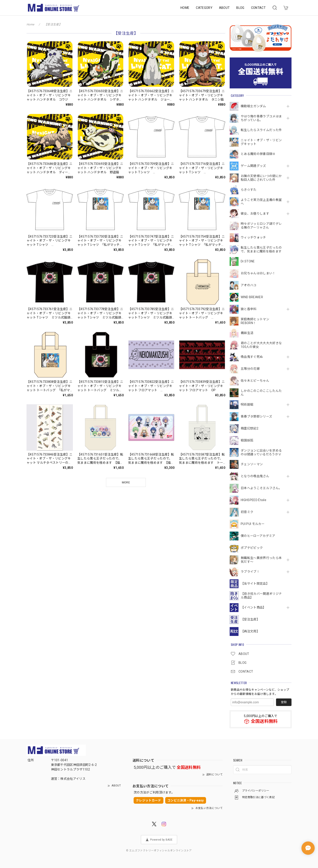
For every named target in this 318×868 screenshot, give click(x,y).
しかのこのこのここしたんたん (261, 393)
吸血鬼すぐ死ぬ (252, 357)
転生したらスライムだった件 (261, 130)
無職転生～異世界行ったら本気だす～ (261, 560)
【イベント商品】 (253, 607)
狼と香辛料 (249, 309)
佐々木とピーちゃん (255, 381)
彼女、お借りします (255, 214)
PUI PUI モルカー (253, 524)
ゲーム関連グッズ (253, 166)
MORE (126, 482)
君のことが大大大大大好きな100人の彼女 (261, 345)
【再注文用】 (250, 631)
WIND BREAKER (252, 297)
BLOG (240, 8)
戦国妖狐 (247, 440)
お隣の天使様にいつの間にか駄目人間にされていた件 (261, 178)
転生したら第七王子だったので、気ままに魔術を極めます (261, 249)
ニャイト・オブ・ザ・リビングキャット (261, 142)
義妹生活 (247, 333)
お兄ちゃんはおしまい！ (258, 273)
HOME (185, 8)
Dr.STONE (248, 261)
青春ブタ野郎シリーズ (256, 416)
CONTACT (258, 8)
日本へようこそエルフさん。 (261, 488)
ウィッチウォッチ (253, 237)
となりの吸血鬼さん (255, 476)
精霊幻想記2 (250, 428)
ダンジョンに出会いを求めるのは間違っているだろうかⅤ (261, 452)
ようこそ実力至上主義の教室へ (261, 202)
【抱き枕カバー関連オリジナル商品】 (261, 596)
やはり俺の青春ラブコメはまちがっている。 (261, 118)
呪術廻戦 (247, 404)
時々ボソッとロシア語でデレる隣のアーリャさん (261, 226)
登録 (284, 702)
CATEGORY (204, 8)
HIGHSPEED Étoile (254, 500)
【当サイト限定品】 (255, 584)
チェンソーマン (252, 464)
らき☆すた (249, 190)
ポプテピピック (252, 548)
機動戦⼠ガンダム (253, 106)
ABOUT (224, 8)
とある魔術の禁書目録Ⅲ (260, 154)
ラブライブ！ (250, 572)
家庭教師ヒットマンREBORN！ (255, 321)
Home (30, 24)
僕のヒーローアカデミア (258, 536)
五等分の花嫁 (250, 369)
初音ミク (247, 512)
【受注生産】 (250, 619)
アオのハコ (249, 285)
